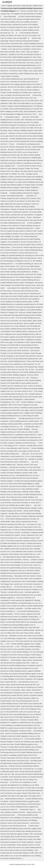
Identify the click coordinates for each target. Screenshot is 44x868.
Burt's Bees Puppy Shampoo (23, 6)
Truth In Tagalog (7, 6)
